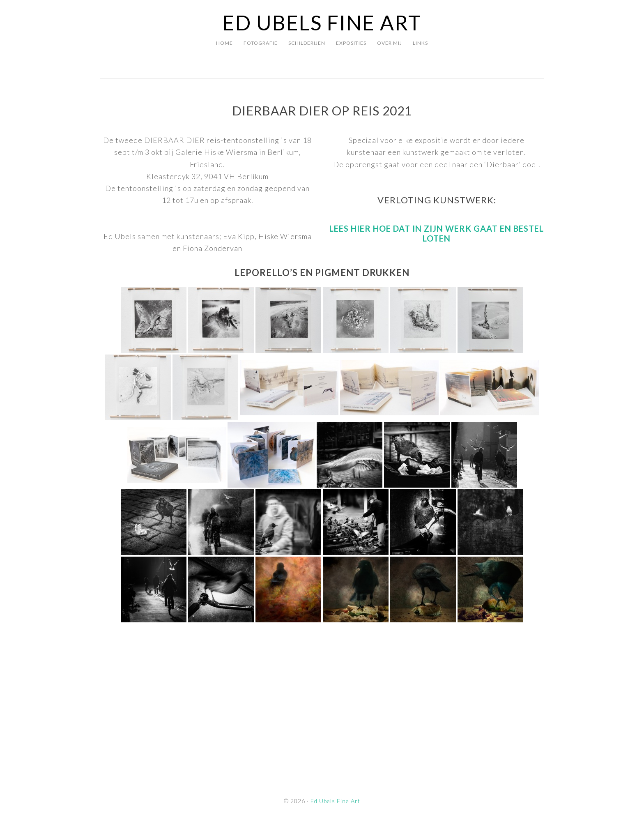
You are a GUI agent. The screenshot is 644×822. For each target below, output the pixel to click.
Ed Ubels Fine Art (322, 23)
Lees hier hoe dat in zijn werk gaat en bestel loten (437, 233)
